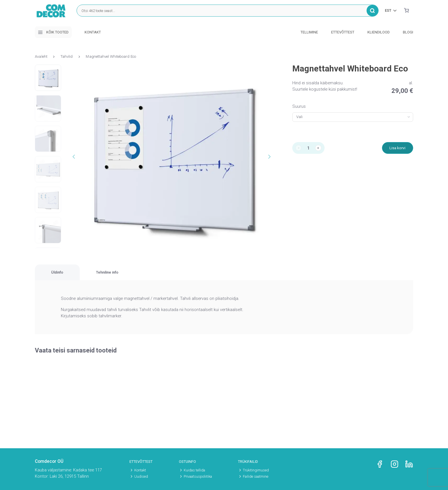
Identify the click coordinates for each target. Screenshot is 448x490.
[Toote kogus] (310, 149)
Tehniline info (152, 275)
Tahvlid (67, 56)
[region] (224, 276)
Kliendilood (379, 32)
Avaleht (41, 56)
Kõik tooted (53, 32)
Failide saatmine (256, 476)
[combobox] (353, 117)
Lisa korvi (396, 149)
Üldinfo (72, 275)
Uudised (141, 476)
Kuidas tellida (194, 470)
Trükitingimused (256, 470)
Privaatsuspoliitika (198, 476)
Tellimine (309, 32)
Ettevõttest (343, 32)
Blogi (408, 32)
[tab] (72, 276)
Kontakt (93, 32)
